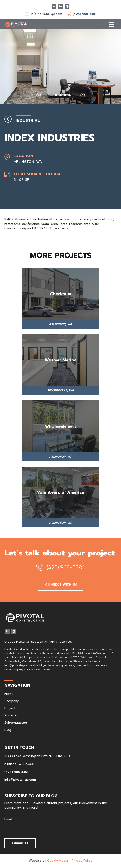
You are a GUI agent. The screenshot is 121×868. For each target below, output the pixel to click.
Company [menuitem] (12, 701)
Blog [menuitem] (8, 730)
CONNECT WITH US (61, 585)
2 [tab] (56, 95)
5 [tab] (69, 95)
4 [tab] (65, 95)
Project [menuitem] (10, 708)
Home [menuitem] (9, 694)
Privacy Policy (82, 861)
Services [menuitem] (11, 715)
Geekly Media (58, 861)
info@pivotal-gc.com (46, 14)
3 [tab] (60, 95)
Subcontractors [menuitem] (16, 723)
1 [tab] (52, 95)
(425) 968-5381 (84, 14)
